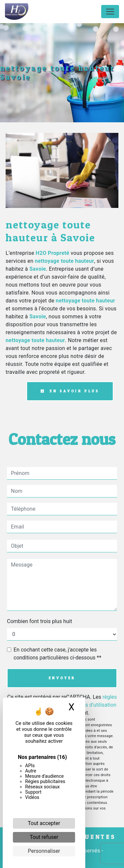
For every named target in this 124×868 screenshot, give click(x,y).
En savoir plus (70, 391)
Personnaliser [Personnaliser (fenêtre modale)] (44, 851)
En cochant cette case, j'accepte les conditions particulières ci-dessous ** (57, 654)
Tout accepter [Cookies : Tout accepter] (44, 823)
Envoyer (62, 678)
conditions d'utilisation (90, 705)
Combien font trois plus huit (40, 621)
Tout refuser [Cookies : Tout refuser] (44, 837)
